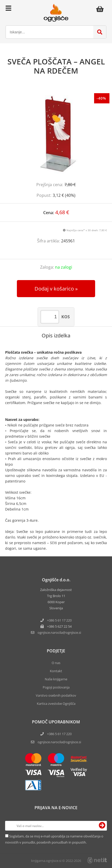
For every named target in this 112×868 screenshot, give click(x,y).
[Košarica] (101, 9)
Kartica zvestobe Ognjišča (56, 704)
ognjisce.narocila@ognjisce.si (59, 742)
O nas (56, 663)
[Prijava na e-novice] (102, 826)
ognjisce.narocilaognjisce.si (59, 632)
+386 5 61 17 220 (59, 620)
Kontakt (56, 671)
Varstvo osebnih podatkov (56, 695)
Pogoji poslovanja (56, 687)
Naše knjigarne (56, 679)
